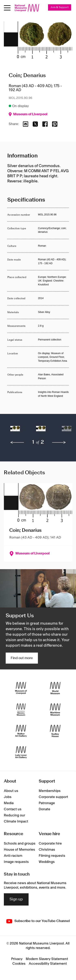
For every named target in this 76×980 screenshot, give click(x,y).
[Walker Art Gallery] (21, 731)
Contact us (13, 809)
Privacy (17, 959)
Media (9, 803)
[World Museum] (55, 688)
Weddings (47, 862)
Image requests (16, 862)
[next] (59, 442)
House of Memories (19, 850)
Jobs (8, 797)
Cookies (19, 964)
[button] (15, 431)
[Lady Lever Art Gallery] (21, 752)
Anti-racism (13, 856)
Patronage (47, 803)
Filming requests (52, 856)
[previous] (17, 442)
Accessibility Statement (48, 964)
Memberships (50, 791)
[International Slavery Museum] (21, 710)
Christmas (47, 850)
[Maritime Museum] (55, 710)
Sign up (16, 899)
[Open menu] (7, 8)
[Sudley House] (55, 731)
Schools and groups (20, 844)
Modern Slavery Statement (47, 959)
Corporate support (53, 797)
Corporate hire (50, 844)
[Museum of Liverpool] (21, 688)
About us (11, 791)
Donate (44, 809)
